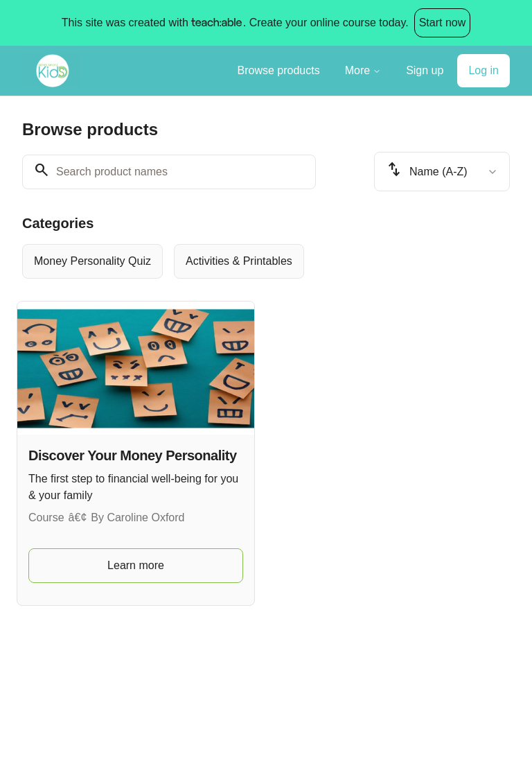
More (363, 70)
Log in (484, 70)
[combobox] (442, 172)
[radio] (92, 261)
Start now (443, 23)
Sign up (425, 70)
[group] (266, 261)
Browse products (279, 70)
